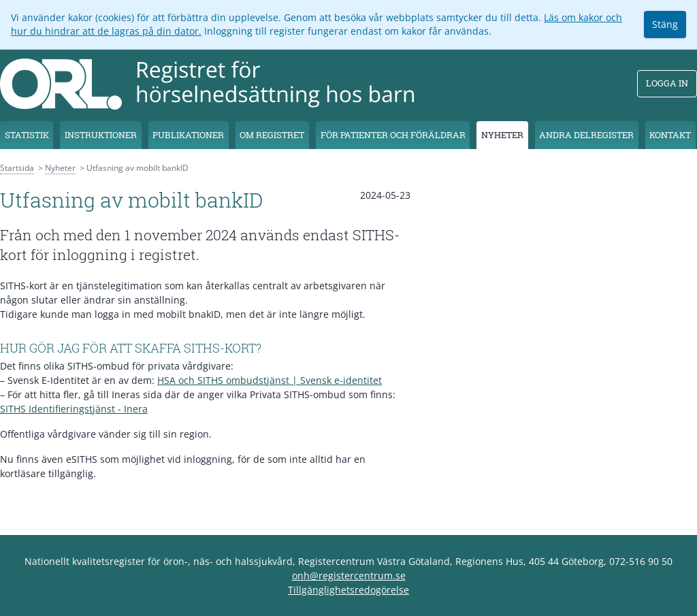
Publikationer (188, 135)
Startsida (17, 168)
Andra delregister (586, 135)
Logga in (667, 83)
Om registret (272, 135)
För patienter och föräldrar (393, 135)
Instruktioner (101, 135)
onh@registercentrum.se (349, 576)
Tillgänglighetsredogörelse (348, 590)
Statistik (27, 135)
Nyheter (502, 135)
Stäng (665, 24)
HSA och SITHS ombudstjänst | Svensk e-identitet (270, 380)
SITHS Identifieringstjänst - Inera (74, 409)
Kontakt (670, 135)
